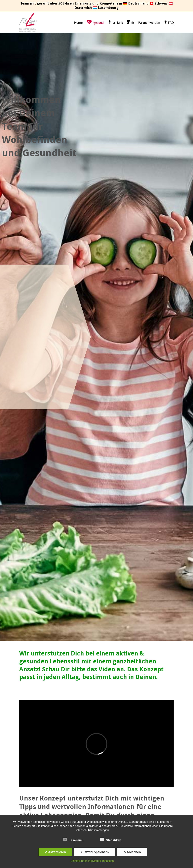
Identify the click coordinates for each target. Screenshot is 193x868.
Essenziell (73, 840)
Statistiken (111, 840)
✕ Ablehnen (132, 852)
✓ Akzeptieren (55, 852)
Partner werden (149, 23)
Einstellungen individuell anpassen (92, 861)
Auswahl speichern (94, 852)
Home (78, 23)
